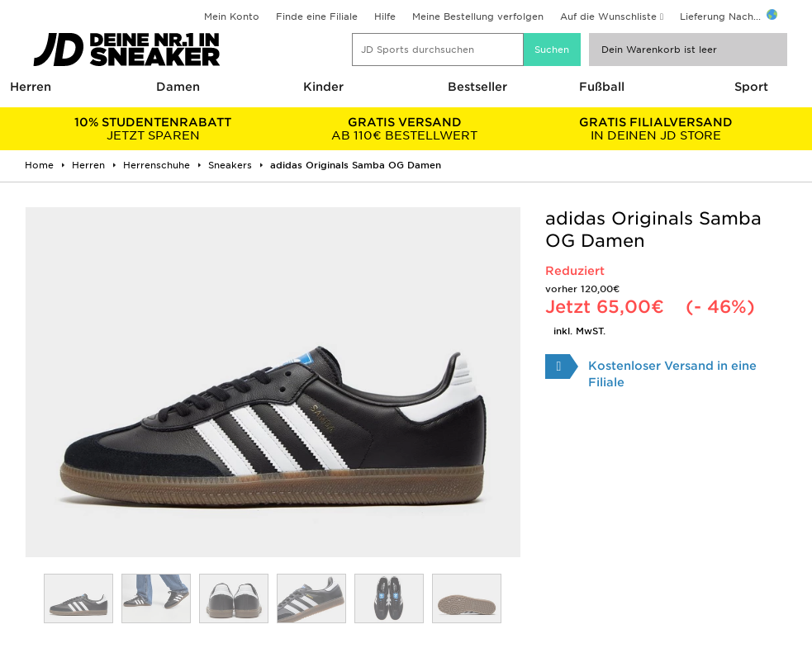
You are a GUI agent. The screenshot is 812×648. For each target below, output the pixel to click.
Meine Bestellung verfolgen (478, 17)
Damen (178, 87)
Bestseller (477, 87)
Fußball (602, 87)
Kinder (323, 87)
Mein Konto (232, 17)
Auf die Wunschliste (608, 17)
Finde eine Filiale (317, 17)
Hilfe (385, 17)
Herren (31, 87)
